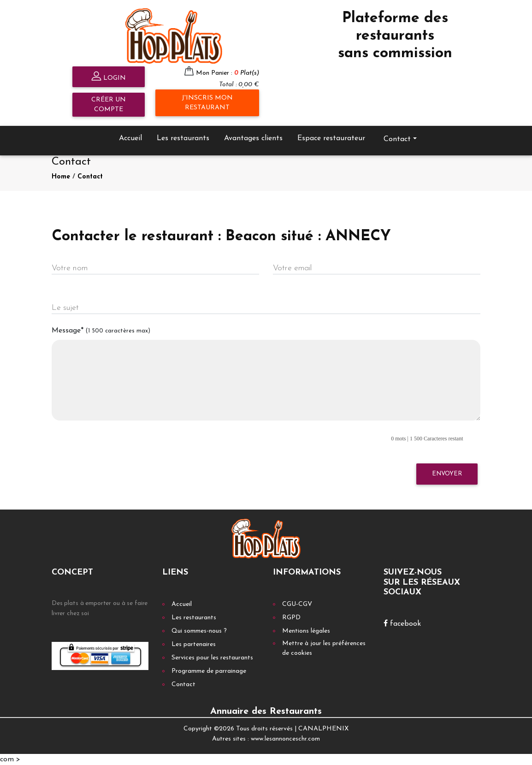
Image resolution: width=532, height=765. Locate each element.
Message (101, 331)
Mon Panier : (228, 73)
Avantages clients (253, 138)
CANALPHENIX (323, 729)
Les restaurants (183, 138)
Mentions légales (306, 631)
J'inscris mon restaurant (207, 103)
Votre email (292, 268)
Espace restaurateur (331, 138)
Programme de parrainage (209, 671)
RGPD (291, 618)
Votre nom (70, 268)
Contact (397, 139)
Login (109, 77)
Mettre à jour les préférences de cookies (324, 648)
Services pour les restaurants (212, 658)
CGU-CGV (297, 604)
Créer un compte (109, 105)
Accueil (130, 138)
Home (61, 177)
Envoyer (447, 474)
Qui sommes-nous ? (199, 631)
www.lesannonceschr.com (285, 739)
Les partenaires (194, 644)
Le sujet (65, 308)
